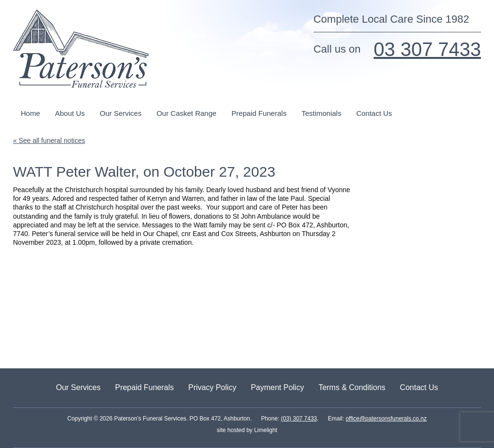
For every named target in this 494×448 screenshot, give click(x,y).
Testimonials (322, 113)
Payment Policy (277, 387)
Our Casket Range (186, 113)
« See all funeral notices (49, 140)
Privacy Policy (212, 387)
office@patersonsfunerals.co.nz (386, 419)
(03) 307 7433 (299, 419)
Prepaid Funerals (259, 113)
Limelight (265, 430)
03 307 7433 (427, 49)
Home (30, 113)
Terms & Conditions (352, 387)
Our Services (121, 113)
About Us (70, 113)
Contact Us (374, 113)
